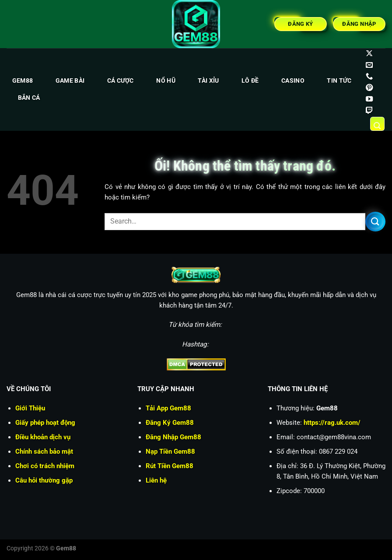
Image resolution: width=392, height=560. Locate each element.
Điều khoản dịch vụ (43, 437)
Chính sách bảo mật (44, 451)
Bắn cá (29, 98)
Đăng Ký (170, 423)
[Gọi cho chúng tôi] (369, 77)
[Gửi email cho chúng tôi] (369, 65)
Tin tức (339, 81)
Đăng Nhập (173, 437)
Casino (293, 81)
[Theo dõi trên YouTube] (369, 99)
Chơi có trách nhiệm (45, 466)
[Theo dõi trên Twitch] (369, 111)
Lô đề (250, 81)
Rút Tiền (170, 466)
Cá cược (121, 81)
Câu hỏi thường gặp (44, 480)
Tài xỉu (208, 81)
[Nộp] (375, 222)
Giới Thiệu (30, 408)
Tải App (168, 408)
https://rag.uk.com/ (332, 423)
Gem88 (23, 81)
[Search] (378, 124)
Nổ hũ (166, 81)
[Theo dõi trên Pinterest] (369, 88)
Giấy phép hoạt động (45, 423)
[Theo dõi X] (369, 54)
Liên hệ (156, 480)
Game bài (70, 81)
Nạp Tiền (170, 451)
